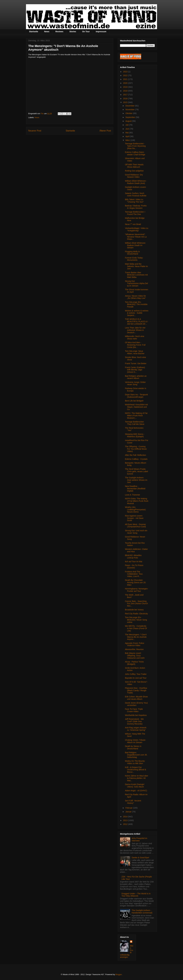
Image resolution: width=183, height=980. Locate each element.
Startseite (34, 32)
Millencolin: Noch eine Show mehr (135, 337)
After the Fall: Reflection (135, 455)
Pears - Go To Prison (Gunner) (134, 567)
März (128, 140)
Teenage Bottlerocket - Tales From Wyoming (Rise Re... (135, 146)
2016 (126, 99)
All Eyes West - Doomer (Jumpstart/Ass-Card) (135, 526)
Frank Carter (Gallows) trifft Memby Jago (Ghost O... (135, 370)
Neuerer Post (35, 131)
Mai (127, 133)
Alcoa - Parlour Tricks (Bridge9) (134, 663)
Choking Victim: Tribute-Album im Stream (135, 741)
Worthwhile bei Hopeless (136, 715)
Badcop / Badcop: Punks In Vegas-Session (136, 207)
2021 (126, 79)
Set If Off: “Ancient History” (133, 802)
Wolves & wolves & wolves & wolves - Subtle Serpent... (137, 313)
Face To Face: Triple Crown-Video (134, 710)
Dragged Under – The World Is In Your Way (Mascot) (136, 895)
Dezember (130, 106)
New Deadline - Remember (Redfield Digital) (135, 489)
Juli (127, 125)
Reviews (59, 32)
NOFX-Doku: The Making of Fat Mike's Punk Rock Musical (137, 501)
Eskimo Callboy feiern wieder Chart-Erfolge (135, 153)
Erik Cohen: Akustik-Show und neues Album (136, 698)
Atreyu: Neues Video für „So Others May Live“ (135, 297)
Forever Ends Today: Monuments (134, 259)
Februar (129, 808)
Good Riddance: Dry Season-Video (134, 176)
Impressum (101, 32)
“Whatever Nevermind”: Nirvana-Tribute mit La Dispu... (136, 237)
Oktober (129, 113)
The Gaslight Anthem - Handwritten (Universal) (142, 912)
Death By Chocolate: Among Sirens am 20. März (136, 582)
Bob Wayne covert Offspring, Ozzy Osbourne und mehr (135, 656)
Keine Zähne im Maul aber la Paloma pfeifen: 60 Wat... (137, 778)
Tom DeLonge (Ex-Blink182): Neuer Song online (136, 620)
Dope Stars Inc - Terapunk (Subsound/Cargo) (136, 396)
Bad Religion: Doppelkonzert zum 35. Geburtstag (136, 755)
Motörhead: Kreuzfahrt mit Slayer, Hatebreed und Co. (136, 407)
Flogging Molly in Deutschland (132, 253)
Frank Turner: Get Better (136, 363)
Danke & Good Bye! (140, 858)
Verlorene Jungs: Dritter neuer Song (135, 383)
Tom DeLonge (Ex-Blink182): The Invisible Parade (136, 304)
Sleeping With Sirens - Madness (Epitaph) (135, 435)
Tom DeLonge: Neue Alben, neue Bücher (135, 352)
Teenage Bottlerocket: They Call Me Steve (135, 423)
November (130, 110)
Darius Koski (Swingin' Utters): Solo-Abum (135, 786)
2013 (126, 820)
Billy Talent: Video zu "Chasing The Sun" (134, 201)
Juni (128, 129)
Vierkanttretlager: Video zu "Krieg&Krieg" (137, 229)
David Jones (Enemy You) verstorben (136, 704)
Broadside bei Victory (134, 610)
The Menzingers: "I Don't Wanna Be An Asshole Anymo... (136, 637)
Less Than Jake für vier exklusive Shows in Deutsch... (135, 330)
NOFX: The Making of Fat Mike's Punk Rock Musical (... (136, 416)
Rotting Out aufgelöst (134, 171)
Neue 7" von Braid (133, 224)
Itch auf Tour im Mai (134, 562)
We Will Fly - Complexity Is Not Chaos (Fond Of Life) (136, 628)
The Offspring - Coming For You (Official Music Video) (136, 449)
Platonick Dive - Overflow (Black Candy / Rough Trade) (136, 690)
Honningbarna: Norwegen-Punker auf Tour (137, 590)
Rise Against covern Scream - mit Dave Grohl (134, 518)
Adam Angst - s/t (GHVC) (136, 791)
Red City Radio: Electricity (136, 614)
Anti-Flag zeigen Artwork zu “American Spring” (136, 729)
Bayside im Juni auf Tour (136, 678)
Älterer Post (105, 131)
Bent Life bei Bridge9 (134, 401)
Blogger (119, 974)
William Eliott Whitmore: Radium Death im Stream (135, 245)
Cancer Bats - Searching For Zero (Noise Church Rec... (136, 604)
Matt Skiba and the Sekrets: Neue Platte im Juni (136, 266)
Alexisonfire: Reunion (134, 649)
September (130, 117)
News (47, 32)
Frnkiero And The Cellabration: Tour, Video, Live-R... (134, 574)
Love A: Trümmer (133, 495)
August (129, 121)
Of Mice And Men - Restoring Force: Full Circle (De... (135, 345)
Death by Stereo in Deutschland (133, 747)
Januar (129, 812)
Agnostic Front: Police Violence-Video (135, 644)
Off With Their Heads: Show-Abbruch (134, 166)
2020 (126, 83)
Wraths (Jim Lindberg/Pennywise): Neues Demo (136, 510)
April (128, 136)
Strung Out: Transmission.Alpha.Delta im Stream (136, 283)
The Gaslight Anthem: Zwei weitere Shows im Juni (136, 480)
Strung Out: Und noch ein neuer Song (136, 532)
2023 (126, 72)
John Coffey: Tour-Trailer (136, 674)
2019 (126, 87)
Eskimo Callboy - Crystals (136, 459)
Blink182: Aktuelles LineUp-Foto (133, 557)
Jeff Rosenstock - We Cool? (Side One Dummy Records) (134, 721)
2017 (126, 95)
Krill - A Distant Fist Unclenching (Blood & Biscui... (136, 770)
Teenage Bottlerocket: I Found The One (135, 213)
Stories (73, 32)
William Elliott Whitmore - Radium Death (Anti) (136, 182)
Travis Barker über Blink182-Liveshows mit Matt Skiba (136, 275)
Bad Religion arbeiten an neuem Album (136, 377)
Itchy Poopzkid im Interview (140, 839)
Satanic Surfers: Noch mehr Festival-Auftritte (136, 194)
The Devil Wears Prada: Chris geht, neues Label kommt (136, 471)
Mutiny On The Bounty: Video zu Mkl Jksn (135, 762)
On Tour (86, 32)
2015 (126, 102)
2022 (126, 75)
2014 (126, 817)
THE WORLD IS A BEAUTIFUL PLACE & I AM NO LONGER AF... (136, 322)
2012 (126, 824)
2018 (126, 91)
